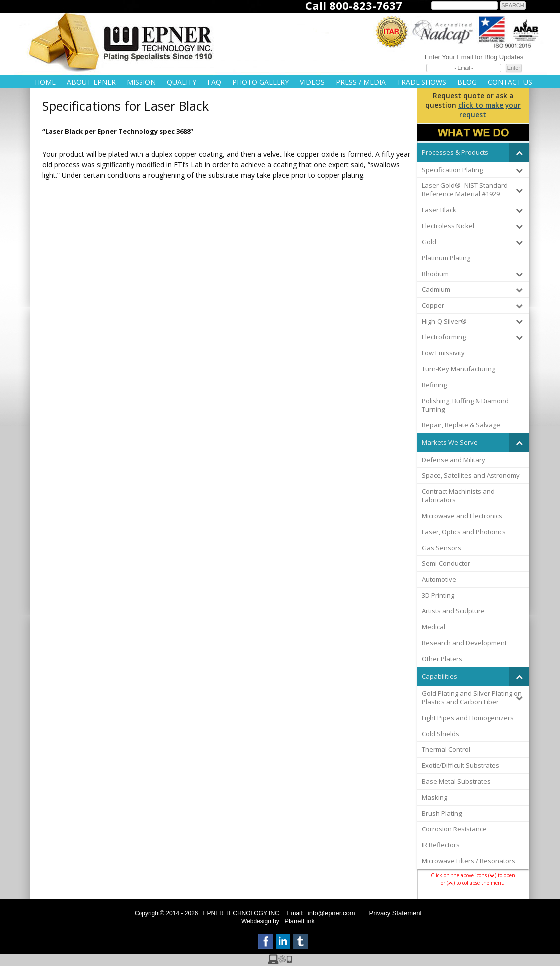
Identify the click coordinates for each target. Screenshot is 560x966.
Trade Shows (421, 82)
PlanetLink (300, 921)
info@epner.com (332, 913)
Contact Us (510, 82)
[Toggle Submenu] (519, 153)
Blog (467, 82)
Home (45, 82)
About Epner (91, 82)
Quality (182, 82)
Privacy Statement (396, 913)
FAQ (214, 82)
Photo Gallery (261, 82)
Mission (141, 82)
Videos (312, 82)
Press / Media (361, 82)
